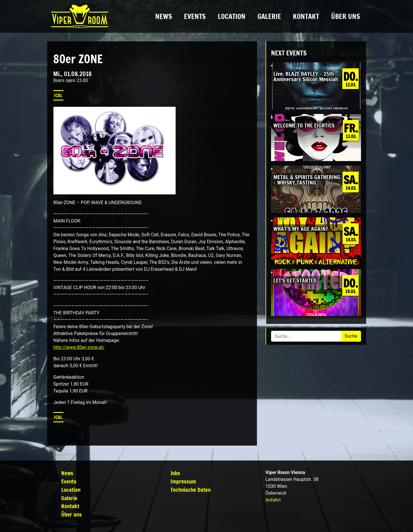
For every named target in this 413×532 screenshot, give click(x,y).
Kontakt (306, 16)
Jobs (175, 473)
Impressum (183, 481)
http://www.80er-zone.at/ (79, 347)
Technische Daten (191, 490)
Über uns (346, 16)
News (164, 16)
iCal (58, 95)
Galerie (269, 16)
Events (195, 16)
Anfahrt (273, 500)
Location (232, 16)
